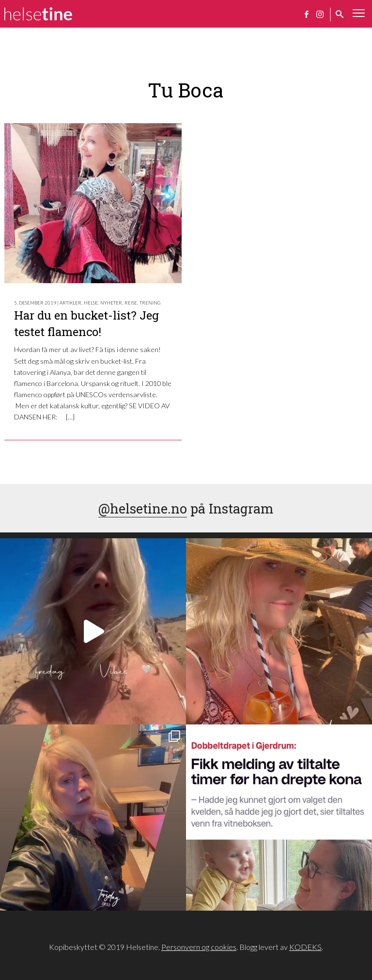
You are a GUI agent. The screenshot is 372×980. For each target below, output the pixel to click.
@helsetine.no (143, 508)
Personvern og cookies (199, 947)
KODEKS (305, 947)
